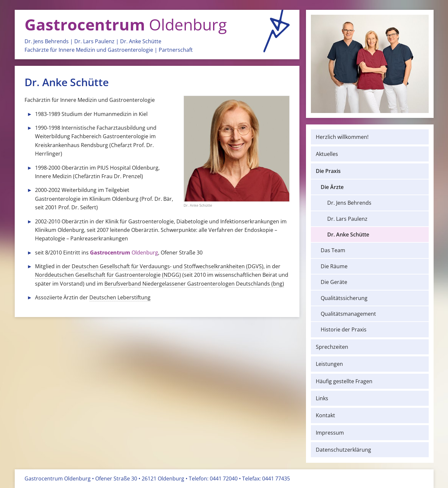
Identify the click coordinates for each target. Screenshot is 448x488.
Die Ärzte (332, 187)
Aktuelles (327, 154)
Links (322, 398)
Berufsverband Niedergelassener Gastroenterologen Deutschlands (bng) (194, 284)
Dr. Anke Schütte (141, 41)
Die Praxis (328, 171)
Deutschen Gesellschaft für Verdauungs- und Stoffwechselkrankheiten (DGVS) (168, 266)
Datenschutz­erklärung (343, 450)
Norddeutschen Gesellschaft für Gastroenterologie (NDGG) (108, 275)
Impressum (330, 433)
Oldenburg (126, 24)
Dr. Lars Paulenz (94, 41)
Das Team (333, 250)
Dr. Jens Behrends (47, 41)
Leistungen (329, 364)
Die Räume (334, 266)
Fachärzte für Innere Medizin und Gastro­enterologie (89, 50)
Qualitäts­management (348, 314)
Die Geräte (334, 282)
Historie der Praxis (344, 329)
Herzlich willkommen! (342, 137)
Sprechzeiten (332, 347)
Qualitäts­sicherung (344, 298)
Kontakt (325, 415)
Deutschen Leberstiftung (120, 297)
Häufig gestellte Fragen (344, 381)
